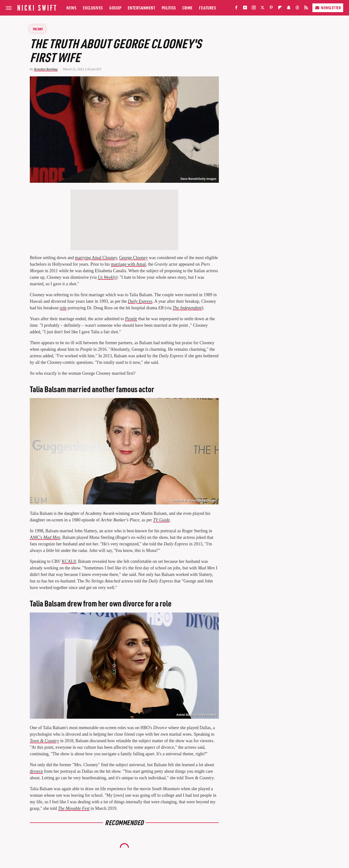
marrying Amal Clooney (96, 258)
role (63, 308)
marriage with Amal (128, 264)
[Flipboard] (280, 9)
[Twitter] (262, 9)
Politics (169, 8)
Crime (187, 8)
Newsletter (328, 8)
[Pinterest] (271, 9)
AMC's (45, 537)
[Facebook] (236, 9)
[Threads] (297, 9)
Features (207, 8)
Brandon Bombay (46, 69)
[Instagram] (254, 9)
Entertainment (142, 8)
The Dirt (38, 29)
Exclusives (93, 8)
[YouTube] (245, 9)
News (71, 8)
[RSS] (306, 9)
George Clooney (134, 258)
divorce (36, 771)
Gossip (115, 8)
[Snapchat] (289, 9)
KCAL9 (69, 561)
